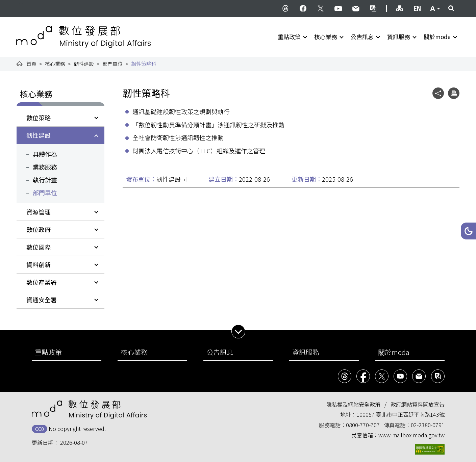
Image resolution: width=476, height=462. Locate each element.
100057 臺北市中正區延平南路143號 (400, 414)
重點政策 (289, 37)
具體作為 (45, 154)
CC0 (40, 429)
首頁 (31, 64)
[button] (468, 231)
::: (21, 4)
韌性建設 (84, 64)
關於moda (437, 37)
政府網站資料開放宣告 (418, 404)
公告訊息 (362, 37)
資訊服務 (399, 37)
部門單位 (112, 64)
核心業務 (326, 37)
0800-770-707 (363, 425)
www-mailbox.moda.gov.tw (411, 435)
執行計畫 (45, 180)
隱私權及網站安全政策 (353, 404)
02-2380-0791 (428, 425)
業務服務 (45, 167)
